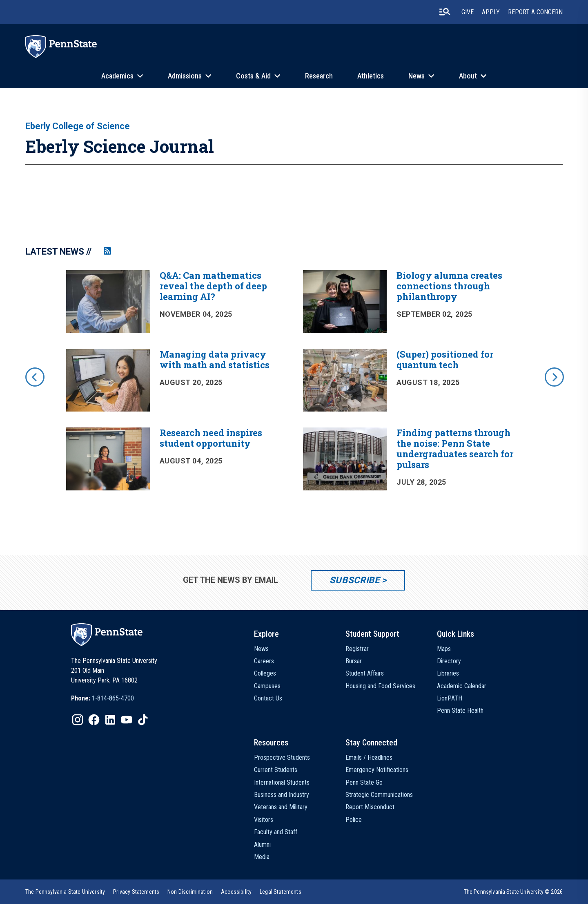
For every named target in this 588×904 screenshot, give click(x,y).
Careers (264, 661)
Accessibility (236, 892)
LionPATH (450, 698)
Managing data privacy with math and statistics (215, 359)
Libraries (448, 673)
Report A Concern (535, 12)
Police (354, 820)
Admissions (185, 76)
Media (262, 857)
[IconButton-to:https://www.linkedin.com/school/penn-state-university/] (110, 720)
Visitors (264, 820)
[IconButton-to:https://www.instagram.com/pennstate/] (78, 720)
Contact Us (268, 698)
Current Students (276, 770)
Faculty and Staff (276, 832)
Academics (117, 76)
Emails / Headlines (369, 757)
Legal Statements (281, 892)
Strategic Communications (379, 795)
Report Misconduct (370, 807)
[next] (554, 376)
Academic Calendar (462, 686)
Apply (491, 12)
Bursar (354, 661)
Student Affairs (365, 673)
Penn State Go (364, 782)
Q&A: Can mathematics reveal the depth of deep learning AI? (213, 286)
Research (319, 76)
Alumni (262, 845)
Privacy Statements (136, 892)
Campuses (267, 686)
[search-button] (445, 12)
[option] (294, 388)
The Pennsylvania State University (65, 892)
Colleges (265, 673)
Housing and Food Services (380, 686)
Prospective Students (282, 757)
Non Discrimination (190, 892)
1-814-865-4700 (113, 698)
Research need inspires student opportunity (211, 438)
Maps (444, 649)
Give (468, 12)
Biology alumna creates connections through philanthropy (449, 286)
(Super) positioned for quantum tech (445, 359)
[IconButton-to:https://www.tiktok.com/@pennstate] (143, 720)
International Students (282, 782)
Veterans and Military (281, 807)
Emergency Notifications (377, 770)
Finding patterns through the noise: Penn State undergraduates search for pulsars (455, 449)
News (416, 76)
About (468, 76)
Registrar (357, 649)
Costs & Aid (253, 76)
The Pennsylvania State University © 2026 (513, 892)
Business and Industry (282, 795)
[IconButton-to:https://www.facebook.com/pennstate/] (94, 720)
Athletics (371, 76)
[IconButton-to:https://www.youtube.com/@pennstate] (127, 720)
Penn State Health (460, 710)
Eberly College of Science (78, 126)
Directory (449, 661)
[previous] (34, 376)
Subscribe (355, 580)
